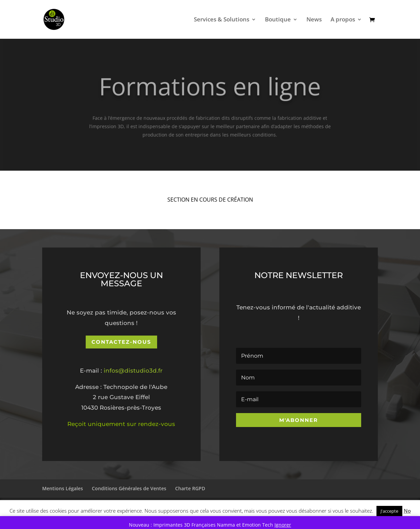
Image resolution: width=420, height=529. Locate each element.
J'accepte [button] (389, 511)
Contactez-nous (121, 342)
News (314, 20)
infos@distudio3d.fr (133, 371)
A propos (343, 20)
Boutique (278, 20)
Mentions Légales (63, 488)
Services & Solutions (222, 20)
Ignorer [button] (283, 525)
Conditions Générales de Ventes (129, 488)
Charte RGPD (190, 488)
